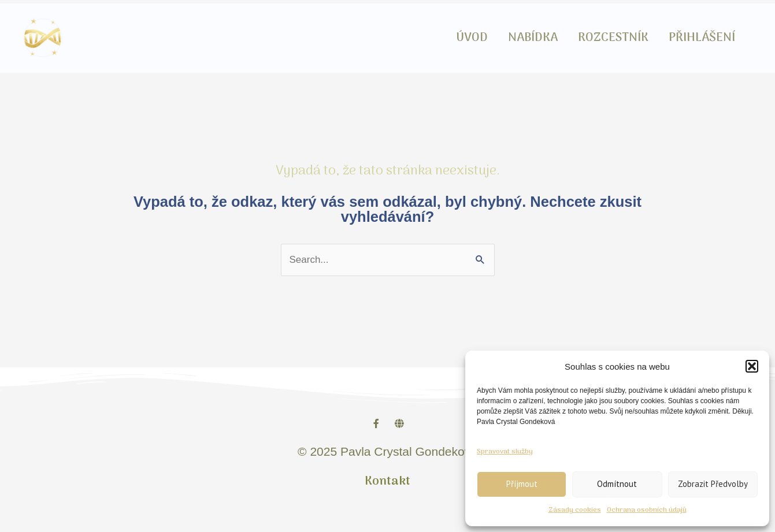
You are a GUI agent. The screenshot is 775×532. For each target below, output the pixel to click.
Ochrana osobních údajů (647, 510)
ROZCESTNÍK (619, 38)
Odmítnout (617, 484)
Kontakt (387, 481)
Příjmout (522, 484)
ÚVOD (486, 38)
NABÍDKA (543, 38)
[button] (752, 366)
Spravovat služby (505, 452)
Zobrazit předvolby (713, 484)
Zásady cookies (575, 510)
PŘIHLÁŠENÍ (704, 38)
